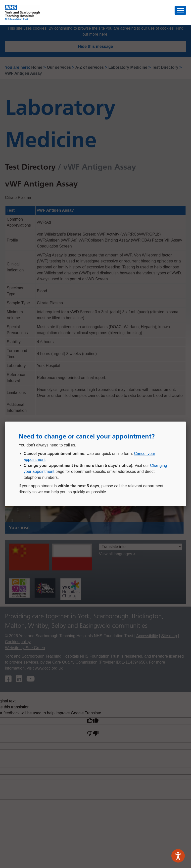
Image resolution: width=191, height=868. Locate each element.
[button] (180, 10)
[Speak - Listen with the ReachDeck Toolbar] (178, 856)
